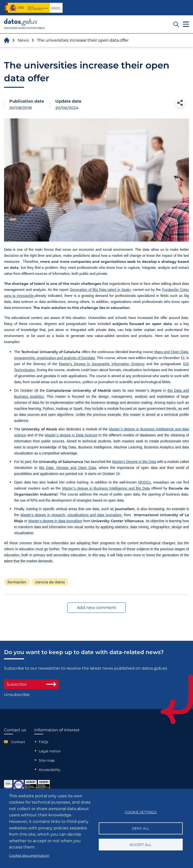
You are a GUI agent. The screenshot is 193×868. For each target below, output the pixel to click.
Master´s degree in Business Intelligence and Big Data (106, 488)
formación (17, 582)
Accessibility (50, 770)
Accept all (141, 845)
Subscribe (31, 684)
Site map (47, 760)
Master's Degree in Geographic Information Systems (102, 364)
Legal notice (50, 751)
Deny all (141, 828)
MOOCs (144, 482)
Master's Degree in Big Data (134, 462)
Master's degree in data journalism (55, 521)
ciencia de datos (50, 582)
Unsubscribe (17, 695)
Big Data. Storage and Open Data (68, 468)
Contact (18, 742)
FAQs (43, 742)
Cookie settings (141, 812)
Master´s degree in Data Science (71, 435)
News (23, 40)
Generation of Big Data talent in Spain (100, 290)
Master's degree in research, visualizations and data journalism (71, 515)
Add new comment (97, 608)
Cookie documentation (29, 855)
